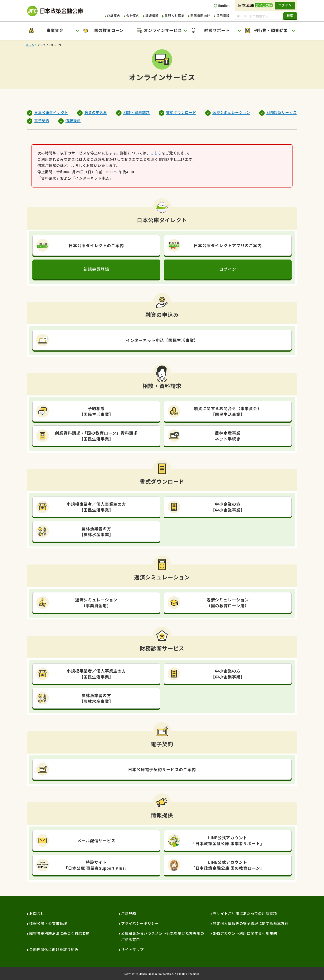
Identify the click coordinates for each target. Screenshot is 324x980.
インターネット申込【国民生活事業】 (162, 340)
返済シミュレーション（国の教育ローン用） (228, 603)
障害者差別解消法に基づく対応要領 (60, 934)
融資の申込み (96, 113)
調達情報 (152, 16)
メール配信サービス (96, 841)
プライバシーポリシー (140, 924)
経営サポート (217, 30)
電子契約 (42, 121)
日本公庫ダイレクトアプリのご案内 (228, 246)
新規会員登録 (96, 269)
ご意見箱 (129, 914)
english (222, 6)
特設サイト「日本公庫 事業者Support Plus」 (96, 865)
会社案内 (133, 16)
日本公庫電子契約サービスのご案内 (162, 770)
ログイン (285, 5)
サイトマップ (132, 950)
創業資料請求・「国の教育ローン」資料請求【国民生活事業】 (96, 436)
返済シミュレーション (231, 113)
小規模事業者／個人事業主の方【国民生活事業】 (96, 507)
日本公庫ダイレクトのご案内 (96, 246)
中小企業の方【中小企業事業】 (228, 507)
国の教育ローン (109, 30)
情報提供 (73, 121)
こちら (156, 153)
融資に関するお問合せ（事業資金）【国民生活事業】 (228, 412)
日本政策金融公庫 (55, 11)
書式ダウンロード (181, 113)
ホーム (30, 45)
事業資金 (55, 30)
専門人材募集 (174, 16)
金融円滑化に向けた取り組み (54, 950)
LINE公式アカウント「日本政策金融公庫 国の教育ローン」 (228, 865)
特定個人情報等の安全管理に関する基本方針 (251, 924)
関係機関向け (200, 16)
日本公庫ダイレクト (51, 113)
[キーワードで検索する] (259, 16)
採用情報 (223, 16)
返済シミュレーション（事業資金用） (96, 603)
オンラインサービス (163, 30)
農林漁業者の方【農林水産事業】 (96, 532)
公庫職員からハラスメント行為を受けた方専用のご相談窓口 (163, 937)
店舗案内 (114, 16)
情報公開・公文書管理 (48, 924)
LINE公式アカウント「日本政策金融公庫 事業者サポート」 (228, 841)
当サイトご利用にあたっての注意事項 (245, 914)
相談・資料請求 (137, 113)
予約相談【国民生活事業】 (96, 412)
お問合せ (37, 914)
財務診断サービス (281, 113)
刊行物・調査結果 (271, 30)
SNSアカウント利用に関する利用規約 (245, 934)
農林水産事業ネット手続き (228, 436)
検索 (290, 16)
